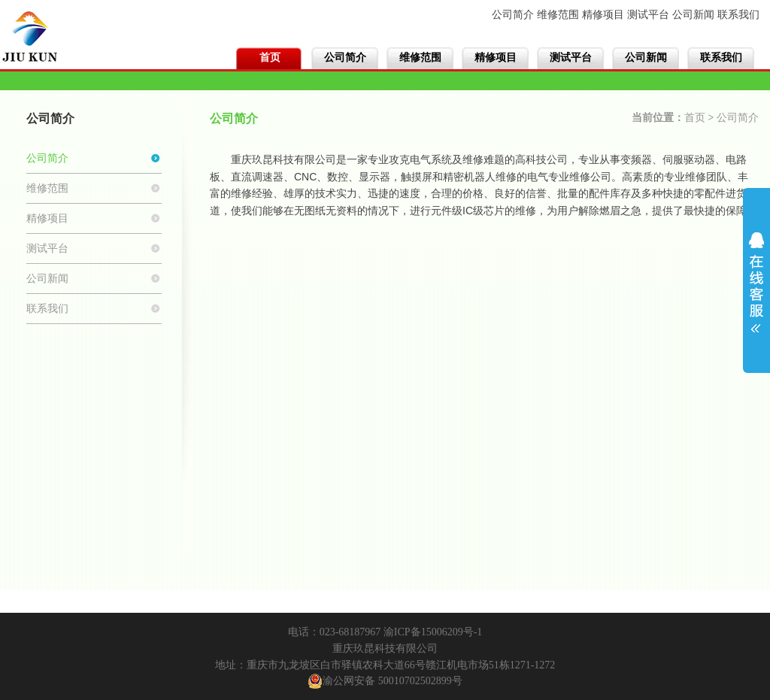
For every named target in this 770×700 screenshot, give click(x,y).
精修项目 (603, 15)
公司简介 (513, 15)
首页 (270, 58)
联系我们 (738, 15)
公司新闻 (693, 15)
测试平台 (648, 15)
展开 (756, 277)
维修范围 (558, 15)
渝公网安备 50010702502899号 (385, 681)
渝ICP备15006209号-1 (433, 632)
